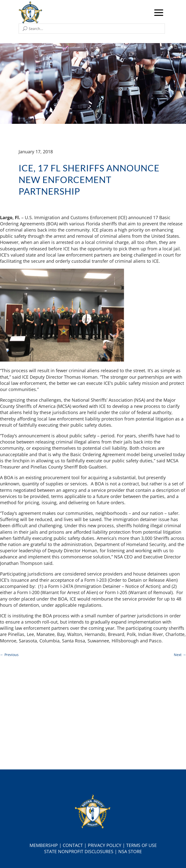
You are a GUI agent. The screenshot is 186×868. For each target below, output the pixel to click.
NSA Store (130, 851)
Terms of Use (141, 845)
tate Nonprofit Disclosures (80, 851)
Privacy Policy (105, 845)
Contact (73, 845)
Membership (44, 845)
